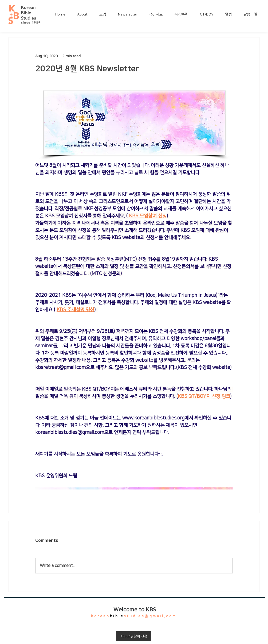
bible (117, 616)
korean (100, 616)
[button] (84, 15)
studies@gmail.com (150, 616)
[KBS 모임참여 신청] (134, 636)
